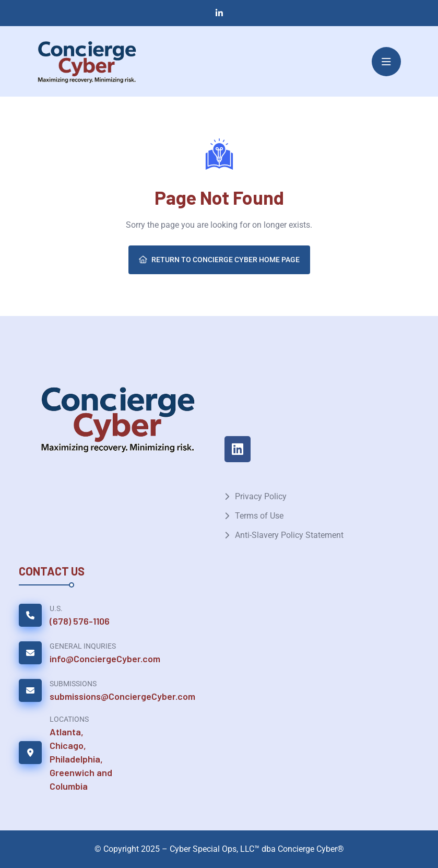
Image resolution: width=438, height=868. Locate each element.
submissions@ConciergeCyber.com (122, 696)
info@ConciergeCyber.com (105, 659)
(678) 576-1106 (80, 621)
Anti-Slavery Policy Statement (289, 535)
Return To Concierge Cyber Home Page (219, 260)
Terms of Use (259, 516)
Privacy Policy (261, 496)
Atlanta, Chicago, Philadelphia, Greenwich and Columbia (81, 759)
